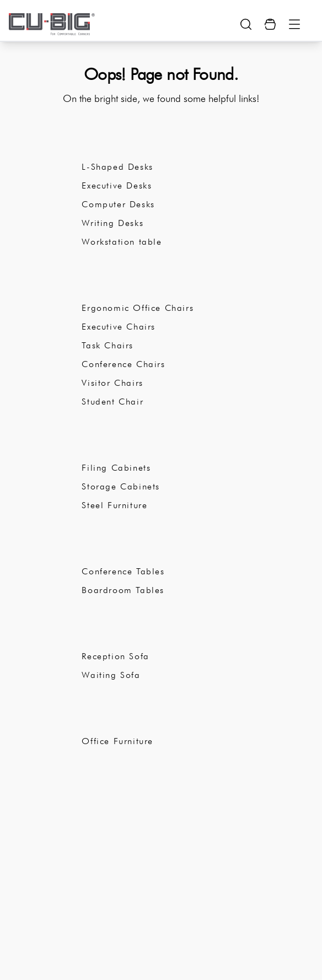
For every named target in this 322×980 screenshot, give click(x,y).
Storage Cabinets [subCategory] (121, 486)
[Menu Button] (294, 24)
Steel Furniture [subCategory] (114, 505)
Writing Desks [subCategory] (112, 223)
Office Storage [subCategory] (124, 445)
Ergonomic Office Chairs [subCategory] (138, 308)
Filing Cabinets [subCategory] (116, 468)
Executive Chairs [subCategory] (119, 327)
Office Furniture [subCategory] (117, 741)
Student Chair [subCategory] (112, 402)
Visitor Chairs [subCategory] (112, 383)
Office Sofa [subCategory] (114, 633)
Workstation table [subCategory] (122, 242)
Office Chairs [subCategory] (120, 285)
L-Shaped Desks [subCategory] (117, 167)
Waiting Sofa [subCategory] (111, 675)
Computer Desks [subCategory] (118, 204)
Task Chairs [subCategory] (108, 345)
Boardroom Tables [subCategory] (123, 590)
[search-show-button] (246, 24)
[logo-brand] (52, 24)
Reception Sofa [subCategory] (115, 656)
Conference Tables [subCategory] (123, 571)
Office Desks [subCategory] (118, 144)
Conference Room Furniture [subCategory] (161, 548)
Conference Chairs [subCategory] (123, 364)
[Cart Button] (270, 24)
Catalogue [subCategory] (111, 718)
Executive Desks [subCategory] (117, 185)
